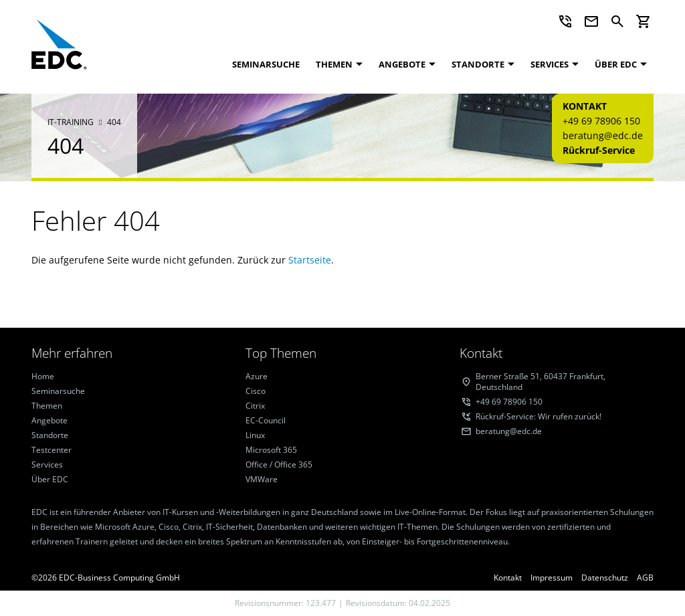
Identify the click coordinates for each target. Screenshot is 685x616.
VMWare (262, 480)
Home (43, 377)
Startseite (310, 260)
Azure (257, 377)
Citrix (255, 406)
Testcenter (52, 450)
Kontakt (508, 578)
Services (550, 64)
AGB (645, 578)
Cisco (256, 391)
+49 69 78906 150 (601, 121)
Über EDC (616, 64)
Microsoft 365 (271, 450)
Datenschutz (605, 578)
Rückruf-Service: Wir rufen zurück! (539, 417)
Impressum (552, 578)
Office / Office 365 (279, 465)
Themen (334, 64)
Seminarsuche (266, 64)
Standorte (478, 64)
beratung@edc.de (603, 135)
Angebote (402, 64)
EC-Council (266, 421)
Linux (255, 435)
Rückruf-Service (599, 150)
